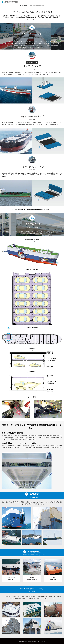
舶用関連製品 (24, 6)
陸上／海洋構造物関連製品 (37, 6)
